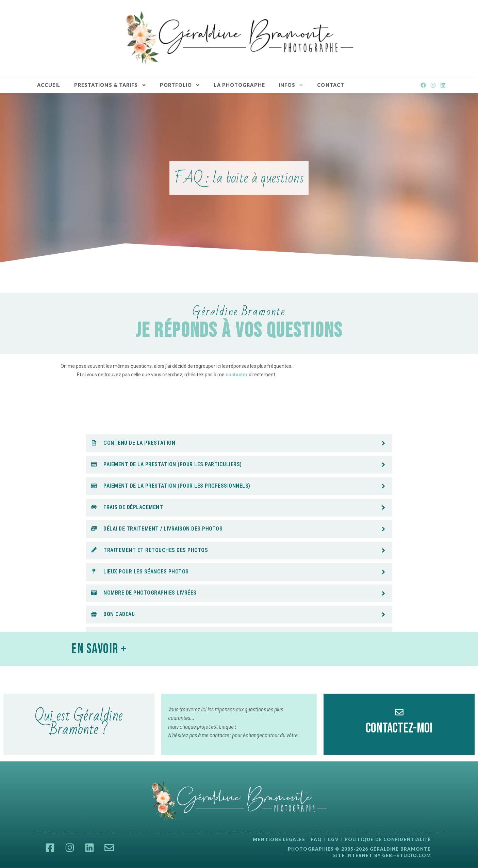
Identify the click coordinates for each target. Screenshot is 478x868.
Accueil (49, 85)
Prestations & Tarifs (110, 85)
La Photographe (239, 85)
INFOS (291, 85)
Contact (331, 85)
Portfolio (180, 85)
